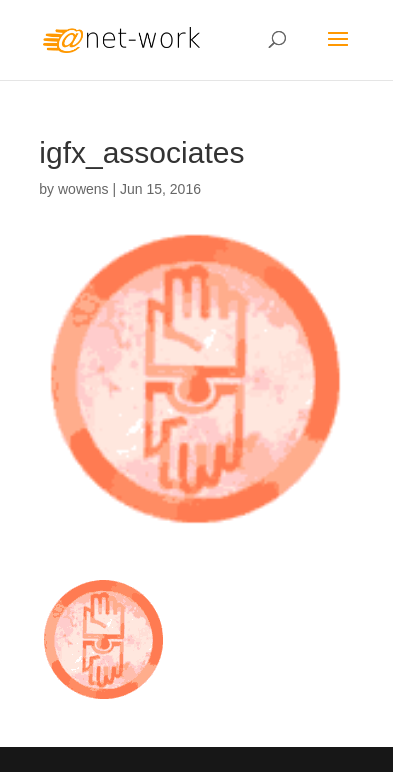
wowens (83, 189)
